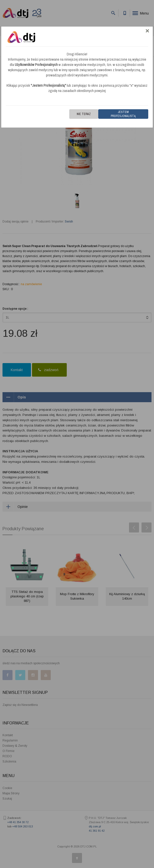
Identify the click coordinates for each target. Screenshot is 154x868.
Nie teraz (84, 114)
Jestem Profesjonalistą (123, 114)
